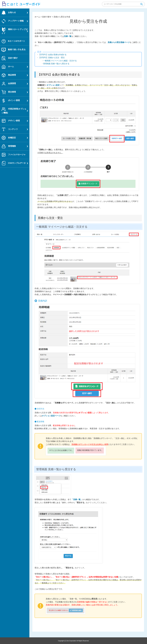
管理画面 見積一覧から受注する (56, 64)
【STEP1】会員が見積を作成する (53, 55)
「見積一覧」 (77, 499)
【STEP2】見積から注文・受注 (52, 58)
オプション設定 (53, 85)
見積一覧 (68, 36)
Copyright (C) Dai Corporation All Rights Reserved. (73, 641)
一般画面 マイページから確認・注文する (60, 61)
